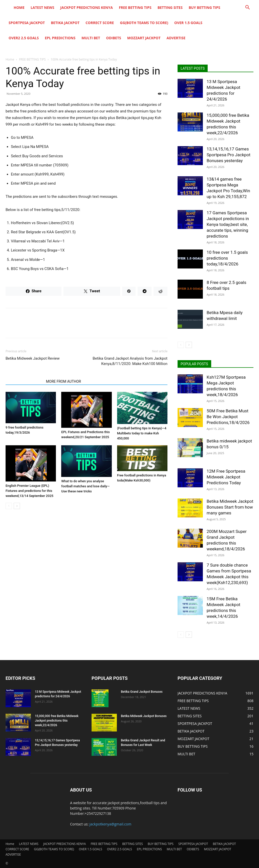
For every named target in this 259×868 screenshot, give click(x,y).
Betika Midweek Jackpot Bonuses (144, 716)
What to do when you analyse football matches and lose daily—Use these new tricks (85, 486)
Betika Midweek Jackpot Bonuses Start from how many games (230, 507)
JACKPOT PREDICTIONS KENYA (87, 7)
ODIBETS (114, 38)
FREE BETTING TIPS (135, 7)
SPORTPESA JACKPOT (27, 23)
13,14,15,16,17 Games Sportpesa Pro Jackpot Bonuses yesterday (229, 155)
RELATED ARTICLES (24, 381)
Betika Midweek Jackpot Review (33, 358)
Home (19, 7)
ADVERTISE (176, 38)
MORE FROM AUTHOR (63, 381)
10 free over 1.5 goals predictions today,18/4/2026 (227, 258)
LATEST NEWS (42, 7)
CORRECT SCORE (100, 23)
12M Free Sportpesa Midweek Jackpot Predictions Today (226, 477)
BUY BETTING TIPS (204, 7)
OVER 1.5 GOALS (188, 23)
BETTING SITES (170, 7)
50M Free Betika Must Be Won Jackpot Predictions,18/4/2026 (228, 417)
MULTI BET (91, 38)
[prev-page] (9, 506)
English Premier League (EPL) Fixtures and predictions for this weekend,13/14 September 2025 (29, 491)
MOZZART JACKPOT (144, 38)
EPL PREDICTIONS (60, 38)
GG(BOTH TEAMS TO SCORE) (144, 23)
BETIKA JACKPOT (65, 23)
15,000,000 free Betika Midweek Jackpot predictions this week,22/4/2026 (57, 721)
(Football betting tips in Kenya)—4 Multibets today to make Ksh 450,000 (142, 433)
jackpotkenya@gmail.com (111, 824)
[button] (247, 8)
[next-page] (17, 506)
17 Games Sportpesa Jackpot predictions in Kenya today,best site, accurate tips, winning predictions (228, 224)
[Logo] (8, 8)
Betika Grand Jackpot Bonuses (142, 692)
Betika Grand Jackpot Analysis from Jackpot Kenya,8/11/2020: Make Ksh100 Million (130, 361)
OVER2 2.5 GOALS (24, 38)
